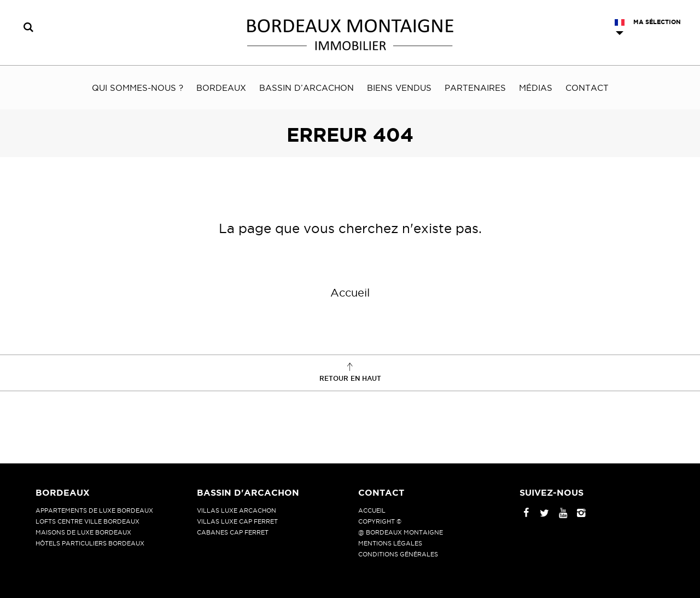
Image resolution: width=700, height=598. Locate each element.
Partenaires (475, 88)
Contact (587, 88)
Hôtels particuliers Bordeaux (90, 543)
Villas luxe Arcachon (237, 510)
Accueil (350, 293)
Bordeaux (221, 88)
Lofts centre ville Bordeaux (87, 521)
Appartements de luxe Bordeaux (94, 510)
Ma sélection (657, 22)
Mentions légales (390, 543)
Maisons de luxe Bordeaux (83, 532)
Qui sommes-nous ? (138, 88)
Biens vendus (399, 88)
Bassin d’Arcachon (307, 88)
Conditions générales (398, 554)
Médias (536, 88)
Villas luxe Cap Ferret (237, 521)
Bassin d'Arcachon (248, 492)
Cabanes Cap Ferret (233, 532)
